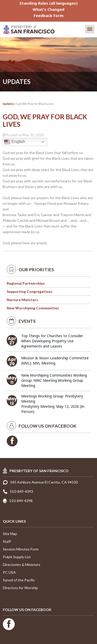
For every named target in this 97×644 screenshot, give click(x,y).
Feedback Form (48, 15)
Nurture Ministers (22, 300)
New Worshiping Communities (33, 308)
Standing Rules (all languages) (48, 3)
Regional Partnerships (26, 283)
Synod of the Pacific (19, 580)
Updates (8, 104)
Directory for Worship (20, 588)
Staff (7, 541)
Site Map (10, 534)
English (15, 142)
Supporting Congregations (30, 291)
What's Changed (48, 9)
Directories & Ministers (22, 565)
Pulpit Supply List (17, 557)
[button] (90, 29)
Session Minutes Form (21, 549)
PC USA (9, 572)
